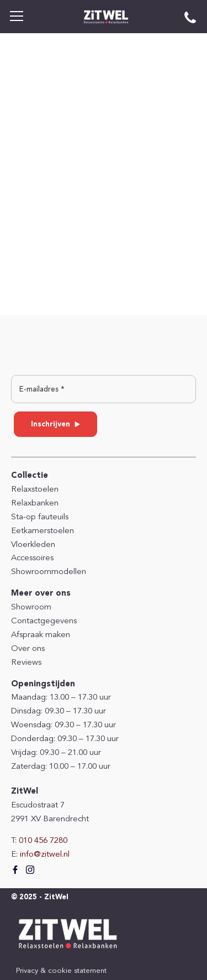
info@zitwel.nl (45, 855)
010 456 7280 (43, 841)
